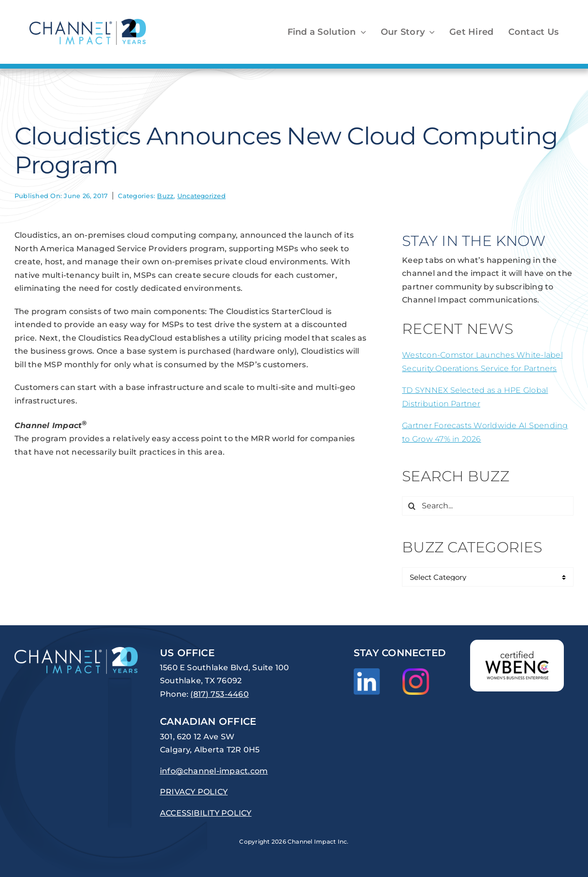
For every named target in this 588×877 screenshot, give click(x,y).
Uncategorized (201, 196)
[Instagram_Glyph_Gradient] (416, 672)
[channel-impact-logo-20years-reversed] (76, 651)
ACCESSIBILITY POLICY (206, 813)
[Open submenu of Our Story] (430, 32)
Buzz (165, 196)
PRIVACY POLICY (194, 792)
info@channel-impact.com (214, 771)
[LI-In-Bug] (367, 672)
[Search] (412, 506)
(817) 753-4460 (219, 694)
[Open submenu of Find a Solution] (361, 32)
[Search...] (488, 506)
